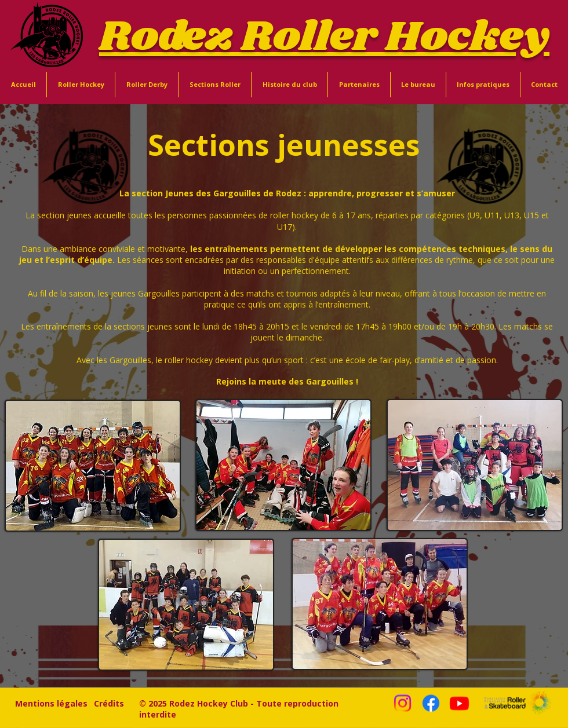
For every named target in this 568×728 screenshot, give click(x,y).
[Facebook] (431, 703)
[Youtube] (459, 703)
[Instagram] (403, 703)
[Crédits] (109, 703)
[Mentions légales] (51, 703)
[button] (81, 85)
